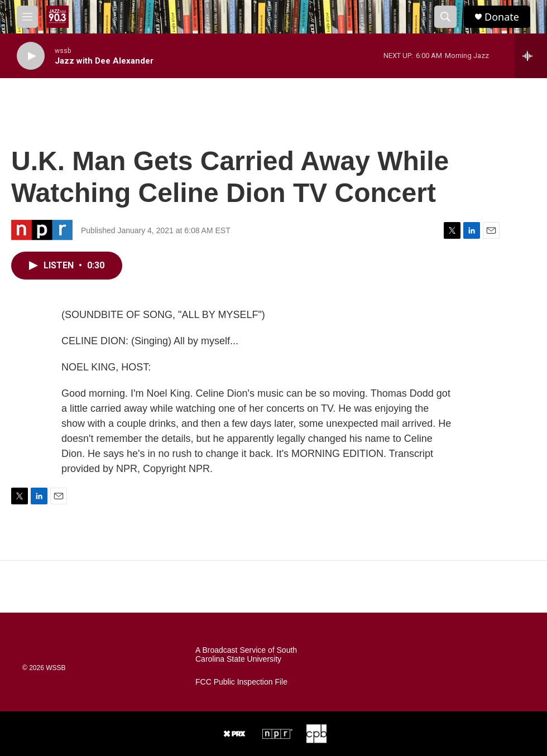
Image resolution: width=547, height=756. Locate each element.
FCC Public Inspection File (241, 682)
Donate (502, 17)
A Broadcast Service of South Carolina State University (246, 655)
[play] (31, 56)
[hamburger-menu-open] (27, 17)
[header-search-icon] (445, 17)
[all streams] (531, 56)
